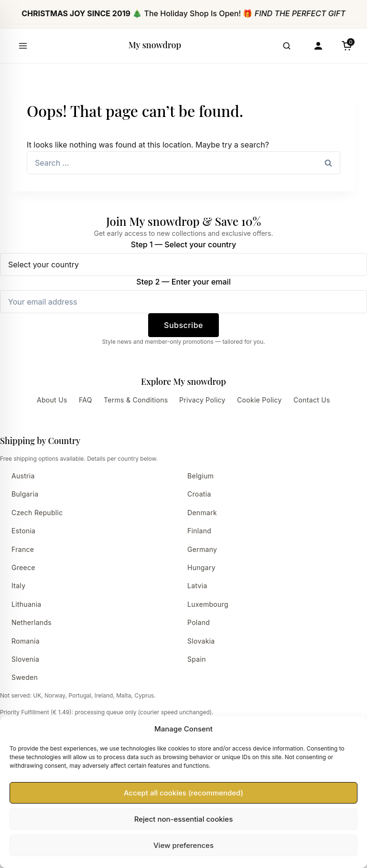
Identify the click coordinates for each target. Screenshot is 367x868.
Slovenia (25, 659)
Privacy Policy (202, 400)
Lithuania (27, 604)
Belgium (200, 476)
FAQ (86, 400)
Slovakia (201, 641)
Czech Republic (37, 513)
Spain (197, 659)
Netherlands (32, 622)
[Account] (318, 46)
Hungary (201, 567)
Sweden (25, 677)
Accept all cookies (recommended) (183, 833)
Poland (199, 622)
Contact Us (312, 400)
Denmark (202, 513)
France (23, 549)
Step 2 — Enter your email (183, 282)
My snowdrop (155, 45)
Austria (23, 476)
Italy (18, 586)
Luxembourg (208, 604)
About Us (52, 400)
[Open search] (287, 46)
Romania (26, 641)
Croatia (199, 494)
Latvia (197, 586)
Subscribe (183, 325)
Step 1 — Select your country (183, 244)
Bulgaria (25, 494)
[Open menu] (23, 46)
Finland (199, 531)
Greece (23, 567)
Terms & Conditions (136, 400)
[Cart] (347, 46)
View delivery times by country (74, 736)
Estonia (23, 531)
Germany (202, 549)
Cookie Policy (259, 400)
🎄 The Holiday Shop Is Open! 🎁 (183, 13)
